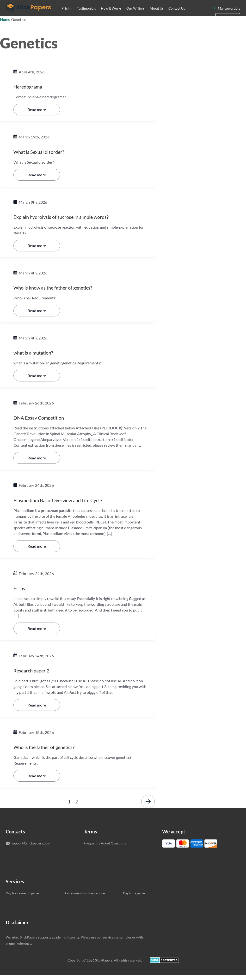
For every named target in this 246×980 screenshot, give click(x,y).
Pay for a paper (134, 898)
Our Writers (135, 15)
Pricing (67, 15)
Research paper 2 (35, 675)
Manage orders (229, 15)
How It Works (111, 15)
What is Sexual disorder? (44, 158)
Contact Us (177, 15)
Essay (20, 593)
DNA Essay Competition (44, 423)
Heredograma (31, 93)
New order (228, 25)
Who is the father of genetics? (51, 752)
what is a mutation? (37, 359)
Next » (148, 806)
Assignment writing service (85, 898)
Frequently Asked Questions (105, 848)
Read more (37, 116)
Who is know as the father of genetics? (61, 294)
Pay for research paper (23, 898)
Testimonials (86, 15)
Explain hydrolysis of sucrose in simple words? (70, 223)
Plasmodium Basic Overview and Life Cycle (67, 506)
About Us (157, 15)
